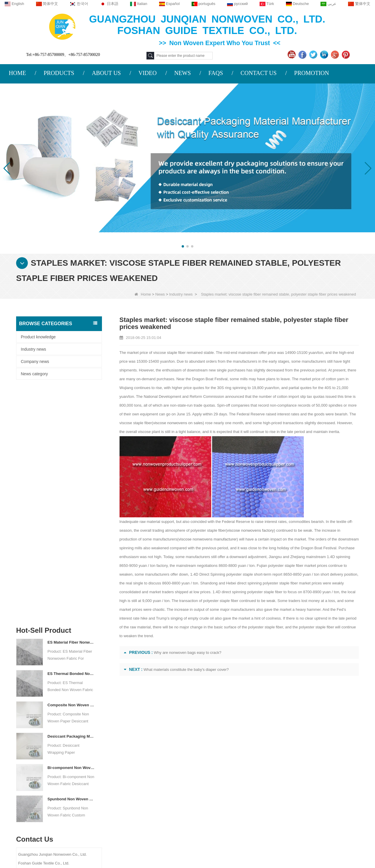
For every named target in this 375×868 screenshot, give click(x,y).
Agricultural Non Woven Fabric (241, 758)
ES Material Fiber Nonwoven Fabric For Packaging (71, 408)
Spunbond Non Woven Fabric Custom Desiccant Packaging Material (71, 564)
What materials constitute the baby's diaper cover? (186, 670)
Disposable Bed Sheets (235, 804)
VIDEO (147, 73)
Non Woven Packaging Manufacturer (327, 845)
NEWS (183, 73)
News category (34, 374)
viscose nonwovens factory (250, 530)
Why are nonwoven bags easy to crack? (188, 653)
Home (143, 294)
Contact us (126, 737)
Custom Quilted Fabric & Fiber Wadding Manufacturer (79, 845)
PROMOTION (312, 73)
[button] (183, 246)
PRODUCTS (59, 73)
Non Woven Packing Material (240, 796)
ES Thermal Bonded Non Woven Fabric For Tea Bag (71, 439)
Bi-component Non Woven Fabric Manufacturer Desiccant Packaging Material (71, 533)
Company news (35, 361)
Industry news (181, 294)
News (160, 294)
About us (60, 737)
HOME (17, 73)
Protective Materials (231, 750)
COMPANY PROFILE (68, 750)
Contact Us (62, 761)
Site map (58, 784)
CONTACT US (259, 73)
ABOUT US (106, 73)
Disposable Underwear (234, 773)
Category (233, 737)
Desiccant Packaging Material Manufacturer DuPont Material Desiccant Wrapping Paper (71, 502)
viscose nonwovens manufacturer (188, 539)
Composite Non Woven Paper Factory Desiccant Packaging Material (71, 470)
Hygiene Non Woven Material (240, 788)
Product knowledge (38, 337)
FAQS (216, 73)
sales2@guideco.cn (133, 786)
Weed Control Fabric (232, 781)
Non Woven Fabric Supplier (169, 845)
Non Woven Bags (229, 811)
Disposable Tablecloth (233, 765)
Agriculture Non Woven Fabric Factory (243, 845)
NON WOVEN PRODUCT (237, 819)
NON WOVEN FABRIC (234, 826)
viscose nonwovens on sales (177, 423)
